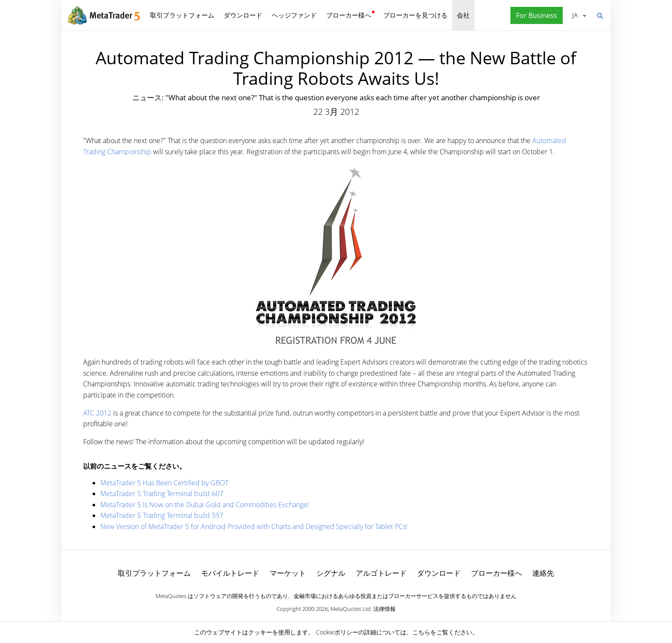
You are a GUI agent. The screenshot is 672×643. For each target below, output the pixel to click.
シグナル (331, 573)
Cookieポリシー (337, 632)
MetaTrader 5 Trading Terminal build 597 (162, 515)
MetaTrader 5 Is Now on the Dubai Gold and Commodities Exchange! (205, 505)
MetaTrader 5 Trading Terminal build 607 (162, 493)
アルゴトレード (381, 573)
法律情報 (384, 609)
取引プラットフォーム (182, 15)
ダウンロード (243, 15)
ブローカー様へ (349, 15)
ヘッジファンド (294, 15)
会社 (463, 15)
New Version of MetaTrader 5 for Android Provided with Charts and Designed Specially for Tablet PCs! (254, 526)
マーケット (288, 573)
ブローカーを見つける (415, 15)
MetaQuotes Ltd (351, 609)
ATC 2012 (97, 413)
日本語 (575, 15)
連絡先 (543, 573)
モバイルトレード (230, 573)
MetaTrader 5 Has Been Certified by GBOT (164, 483)
